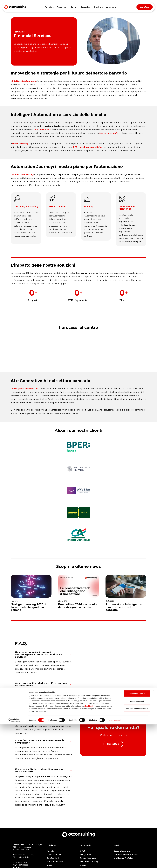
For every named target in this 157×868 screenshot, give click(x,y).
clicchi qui (89, 850)
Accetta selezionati (133, 845)
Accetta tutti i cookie (133, 837)
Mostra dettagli (115, 864)
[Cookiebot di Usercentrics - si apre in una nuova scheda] (14, 864)
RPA (75, 147)
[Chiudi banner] (154, 835)
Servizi (74, 7)
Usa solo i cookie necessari (133, 852)
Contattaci (145, 7)
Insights (98, 7)
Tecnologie (61, 7)
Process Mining (20, 144)
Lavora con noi (112, 7)
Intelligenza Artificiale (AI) (25, 393)
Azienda (48, 7)
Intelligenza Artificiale (91, 147)
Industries (85, 7)
